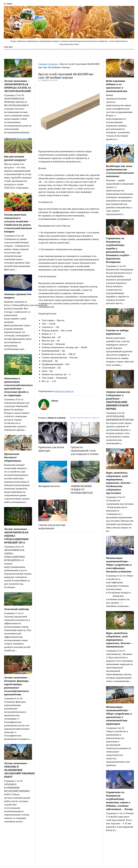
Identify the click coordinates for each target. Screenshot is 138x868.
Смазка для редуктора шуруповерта (52, 526)
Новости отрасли (64, 391)
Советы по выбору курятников (117, 332)
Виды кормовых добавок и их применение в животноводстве (117, 86)
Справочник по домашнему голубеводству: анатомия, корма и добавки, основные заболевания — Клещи (119, 801)
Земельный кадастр (16, 609)
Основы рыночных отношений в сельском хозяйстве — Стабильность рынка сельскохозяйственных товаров (18, 223)
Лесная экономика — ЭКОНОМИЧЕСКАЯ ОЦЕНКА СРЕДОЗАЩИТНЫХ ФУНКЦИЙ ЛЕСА (17, 536)
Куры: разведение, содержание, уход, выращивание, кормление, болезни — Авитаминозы (120, 640)
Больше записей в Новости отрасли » (85, 418)
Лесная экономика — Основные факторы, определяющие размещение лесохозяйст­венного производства (17, 686)
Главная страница (48, 64)
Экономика (75, 53)
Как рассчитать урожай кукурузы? (15, 158)
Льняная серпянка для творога (18, 296)
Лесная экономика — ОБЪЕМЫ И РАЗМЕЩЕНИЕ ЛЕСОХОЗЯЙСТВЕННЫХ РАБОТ (18, 770)
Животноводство (41, 53)
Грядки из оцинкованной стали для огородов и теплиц (85, 450)
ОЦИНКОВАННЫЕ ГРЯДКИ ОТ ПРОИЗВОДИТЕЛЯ (82, 489)
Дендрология (60, 53)
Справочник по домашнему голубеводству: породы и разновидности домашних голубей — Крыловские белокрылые (119, 250)
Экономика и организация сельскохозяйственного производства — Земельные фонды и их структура (18, 387)
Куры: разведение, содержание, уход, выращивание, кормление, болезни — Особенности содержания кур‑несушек (120, 483)
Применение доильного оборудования (13, 457)
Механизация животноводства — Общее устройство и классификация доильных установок (119, 565)
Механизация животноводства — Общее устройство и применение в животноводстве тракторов (119, 715)
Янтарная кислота (49, 486)
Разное (102, 53)
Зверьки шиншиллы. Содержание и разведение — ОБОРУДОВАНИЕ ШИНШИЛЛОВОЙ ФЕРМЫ (118, 400)
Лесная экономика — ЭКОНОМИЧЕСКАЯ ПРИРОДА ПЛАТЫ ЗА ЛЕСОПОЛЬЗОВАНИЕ (18, 86)
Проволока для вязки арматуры (51, 449)
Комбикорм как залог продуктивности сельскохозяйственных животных (120, 171)
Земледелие (90, 53)
